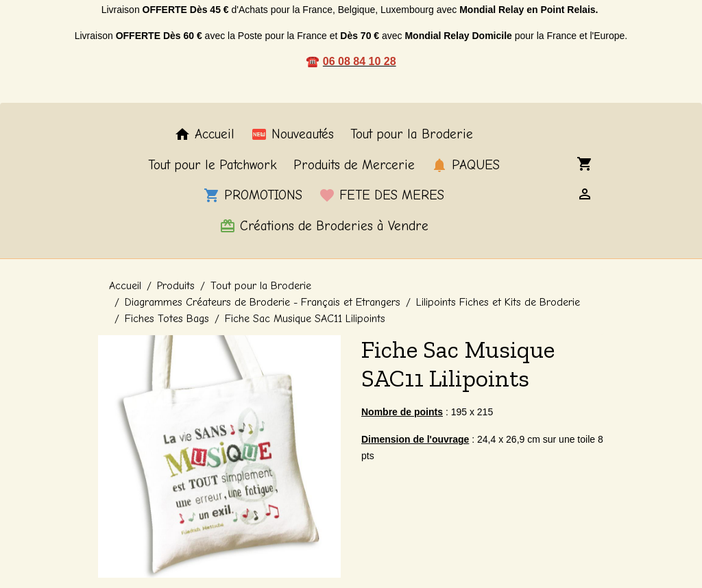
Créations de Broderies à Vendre (324, 226)
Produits (176, 286)
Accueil (204, 134)
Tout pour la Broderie (412, 134)
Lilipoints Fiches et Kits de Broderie (498, 302)
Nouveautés (292, 134)
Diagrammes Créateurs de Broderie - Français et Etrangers (263, 302)
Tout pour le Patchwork (213, 165)
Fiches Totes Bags (167, 319)
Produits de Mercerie (354, 165)
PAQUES (465, 165)
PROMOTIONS (253, 195)
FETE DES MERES (382, 195)
